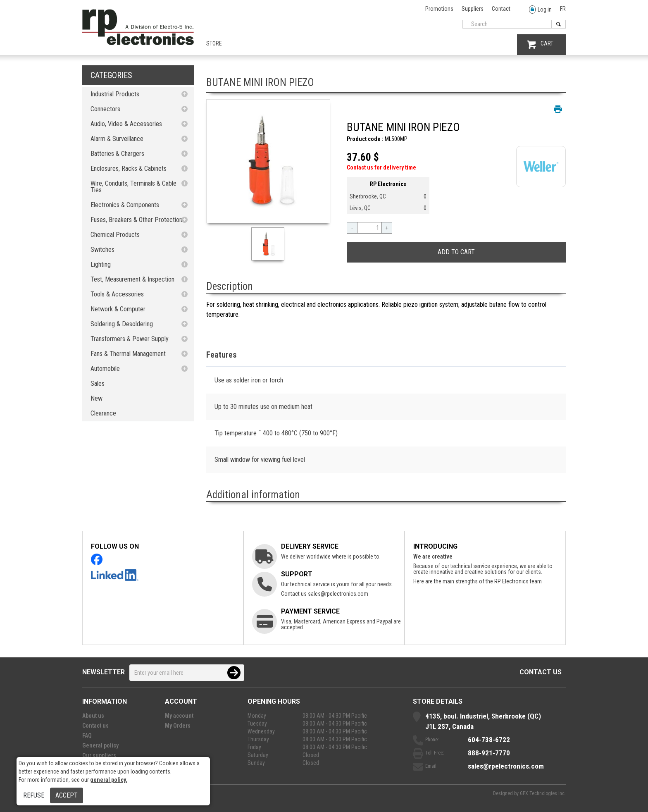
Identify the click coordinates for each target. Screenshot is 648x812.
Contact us (541, 672)
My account (179, 716)
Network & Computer (118, 309)
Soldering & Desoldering (122, 324)
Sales (98, 383)
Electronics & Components (125, 205)
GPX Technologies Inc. (543, 793)
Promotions (439, 9)
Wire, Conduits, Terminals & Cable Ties (133, 187)
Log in (540, 10)
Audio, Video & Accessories (126, 124)
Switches (102, 250)
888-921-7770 (489, 753)
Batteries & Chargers (117, 154)
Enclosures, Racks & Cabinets (129, 168)
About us (93, 716)
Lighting (101, 264)
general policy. (109, 780)
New (96, 398)
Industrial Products (115, 94)
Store (214, 43)
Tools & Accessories (117, 294)
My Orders (178, 726)
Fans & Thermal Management (128, 354)
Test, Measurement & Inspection (132, 279)
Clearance (103, 413)
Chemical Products (115, 235)
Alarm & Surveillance (117, 139)
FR (563, 9)
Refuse (34, 795)
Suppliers (473, 9)
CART (540, 44)
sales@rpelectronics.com (338, 594)
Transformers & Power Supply (130, 339)
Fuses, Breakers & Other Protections (138, 220)
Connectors (105, 109)
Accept (67, 795)
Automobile (105, 369)
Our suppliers (99, 755)
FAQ (87, 736)
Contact (501, 9)
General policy (100, 745)
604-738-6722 (489, 740)
